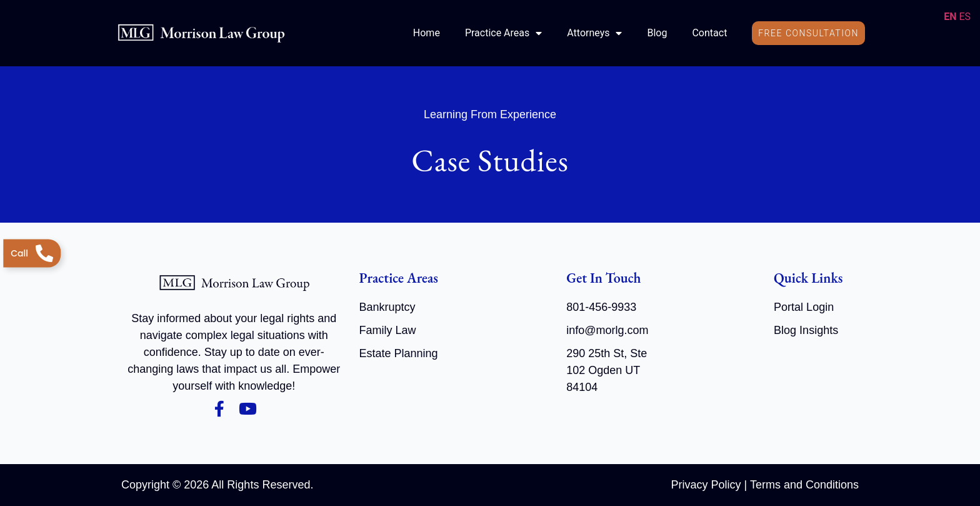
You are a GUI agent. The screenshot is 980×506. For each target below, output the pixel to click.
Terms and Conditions (804, 485)
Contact (709, 33)
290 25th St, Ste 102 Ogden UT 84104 (607, 370)
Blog (657, 33)
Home (427, 33)
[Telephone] (32, 253)
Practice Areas (503, 33)
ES (965, 17)
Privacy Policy (706, 485)
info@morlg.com (607, 330)
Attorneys (594, 33)
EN (950, 17)
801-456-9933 (601, 307)
